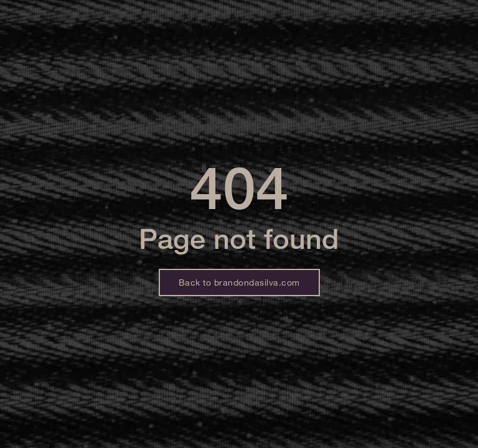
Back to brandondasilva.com (239, 282)
